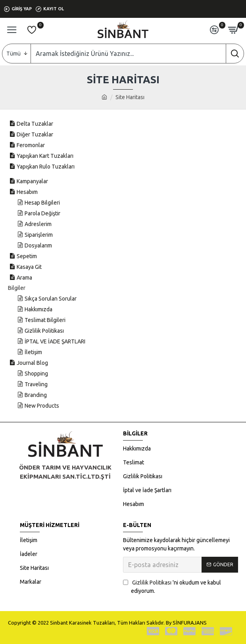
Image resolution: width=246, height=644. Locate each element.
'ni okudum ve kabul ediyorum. (172, 586)
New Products (42, 406)
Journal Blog (32, 363)
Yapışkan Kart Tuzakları (45, 156)
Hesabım (27, 192)
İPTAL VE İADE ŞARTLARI (55, 341)
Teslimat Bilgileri (45, 320)
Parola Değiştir (42, 213)
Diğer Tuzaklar (35, 134)
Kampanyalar (32, 181)
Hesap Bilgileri (42, 203)
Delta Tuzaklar (35, 124)
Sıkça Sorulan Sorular (51, 299)
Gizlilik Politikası (44, 331)
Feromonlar (31, 145)
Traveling (36, 384)
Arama (24, 278)
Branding (36, 395)
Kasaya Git (29, 267)
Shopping (36, 374)
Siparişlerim (39, 235)
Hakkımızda (38, 309)
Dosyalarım (38, 245)
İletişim (33, 352)
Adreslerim (38, 224)
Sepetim (27, 256)
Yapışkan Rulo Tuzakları (46, 167)
